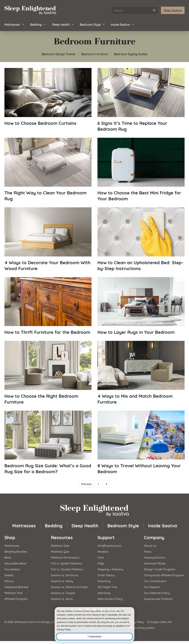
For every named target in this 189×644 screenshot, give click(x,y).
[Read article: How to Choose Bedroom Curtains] (48, 97)
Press (148, 551)
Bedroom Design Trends (59, 54)
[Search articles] (135, 10)
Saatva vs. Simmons (65, 575)
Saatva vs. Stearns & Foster (69, 587)
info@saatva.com (110, 545)
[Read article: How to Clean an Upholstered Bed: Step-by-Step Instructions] (141, 239)
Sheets (9, 575)
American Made (155, 563)
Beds (8, 557)
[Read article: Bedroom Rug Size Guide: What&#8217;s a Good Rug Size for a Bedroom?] (48, 443)
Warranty (104, 593)
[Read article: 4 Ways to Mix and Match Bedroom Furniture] (141, 373)
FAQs (101, 563)
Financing (104, 581)
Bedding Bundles (16, 551)
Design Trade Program (160, 569)
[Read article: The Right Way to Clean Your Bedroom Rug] (48, 170)
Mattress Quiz (60, 551)
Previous (86, 484)
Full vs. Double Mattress (67, 569)
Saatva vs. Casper (63, 593)
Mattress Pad (13, 593)
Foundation (12, 569)
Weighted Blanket (16, 587)
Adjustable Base (16, 563)
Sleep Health (63, 24)
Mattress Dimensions (65, 557)
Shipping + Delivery (110, 569)
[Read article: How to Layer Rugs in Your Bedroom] (141, 306)
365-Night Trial (107, 587)
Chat (101, 557)
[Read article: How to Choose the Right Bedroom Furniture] (48, 373)
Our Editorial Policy (157, 593)
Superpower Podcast (158, 598)
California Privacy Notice (140, 628)
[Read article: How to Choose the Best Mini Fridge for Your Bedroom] (141, 170)
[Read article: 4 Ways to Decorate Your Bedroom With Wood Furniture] (48, 239)
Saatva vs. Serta (62, 598)
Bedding (38, 24)
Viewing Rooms (155, 557)
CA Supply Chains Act (159, 622)
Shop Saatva (173, 10)
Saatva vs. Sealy (62, 581)
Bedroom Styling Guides (131, 54)
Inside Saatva (123, 24)
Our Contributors (155, 581)
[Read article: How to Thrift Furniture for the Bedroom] (48, 306)
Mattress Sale (60, 545)
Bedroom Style (92, 24)
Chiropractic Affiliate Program (164, 575)
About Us (150, 545)
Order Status (106, 575)
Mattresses (14, 24)
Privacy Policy (136, 622)
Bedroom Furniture (95, 54)
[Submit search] (154, 10)
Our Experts (152, 587)
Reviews (103, 551)
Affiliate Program (16, 598)
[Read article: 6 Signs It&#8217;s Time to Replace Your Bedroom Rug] (141, 100)
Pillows (9, 581)
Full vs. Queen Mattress (67, 563)
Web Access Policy (110, 598)
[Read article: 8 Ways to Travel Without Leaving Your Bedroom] (141, 443)
